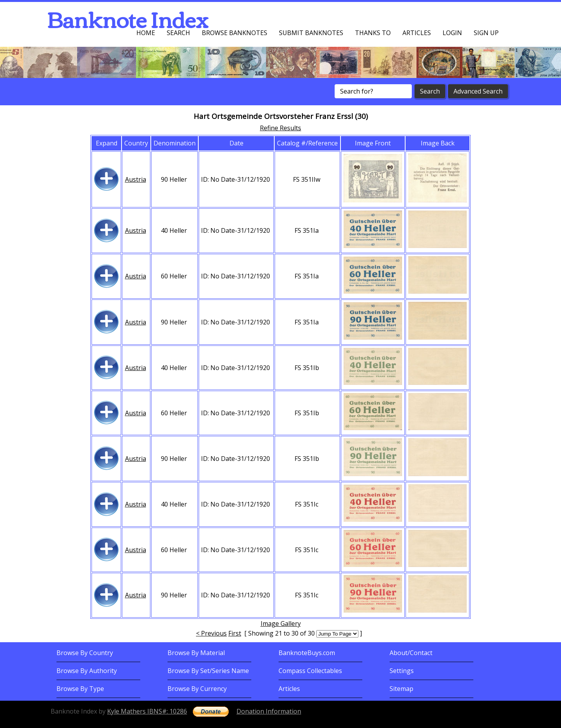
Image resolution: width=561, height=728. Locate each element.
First (235, 633)
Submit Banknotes (311, 33)
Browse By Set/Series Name (208, 671)
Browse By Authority (87, 671)
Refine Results (280, 128)
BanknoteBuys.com (307, 653)
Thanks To (373, 33)
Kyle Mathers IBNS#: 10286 (147, 711)
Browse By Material (196, 653)
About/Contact (411, 653)
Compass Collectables (310, 671)
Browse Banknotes (235, 33)
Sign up (486, 33)
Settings (402, 671)
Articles (417, 33)
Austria (136, 179)
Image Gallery (281, 623)
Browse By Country (85, 653)
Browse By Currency (197, 689)
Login (452, 33)
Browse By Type (80, 689)
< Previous (211, 633)
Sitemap (401, 689)
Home (146, 33)
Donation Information (269, 711)
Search (178, 33)
